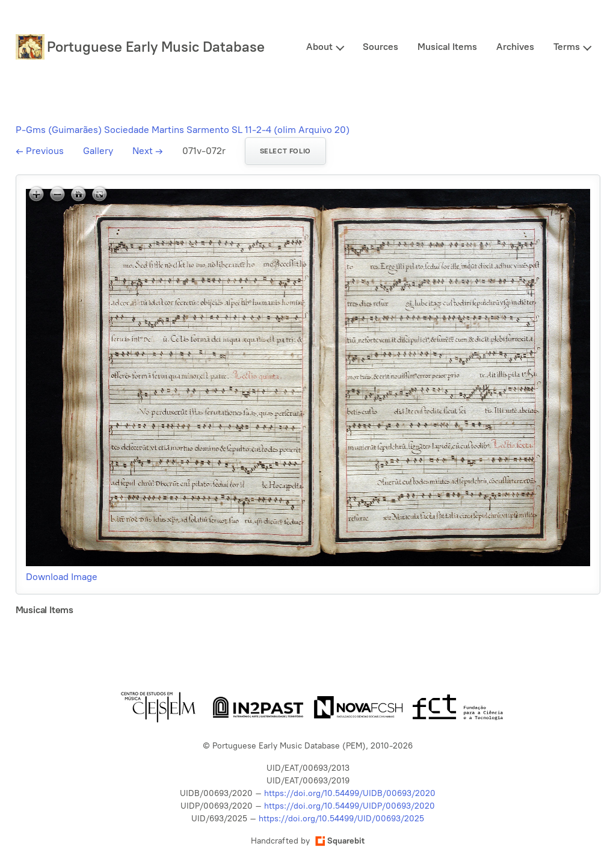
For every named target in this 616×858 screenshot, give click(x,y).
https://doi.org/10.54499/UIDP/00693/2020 (350, 806)
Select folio (285, 151)
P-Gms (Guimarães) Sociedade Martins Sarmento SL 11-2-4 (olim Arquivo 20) (183, 130)
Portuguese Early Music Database (156, 47)
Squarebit (340, 841)
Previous (40, 151)
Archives (515, 47)
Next (148, 151)
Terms (567, 47)
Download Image (62, 577)
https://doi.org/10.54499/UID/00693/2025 (341, 819)
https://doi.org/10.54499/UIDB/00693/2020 (350, 793)
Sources (380, 47)
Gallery (98, 151)
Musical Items (447, 47)
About (319, 47)
